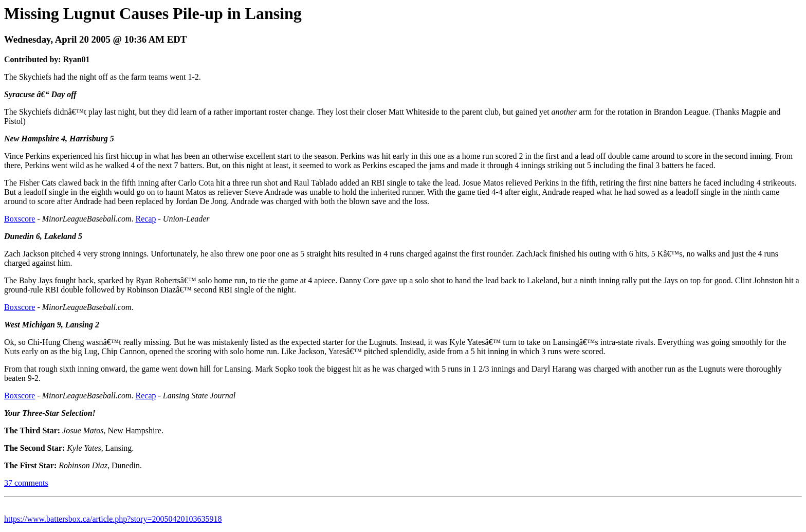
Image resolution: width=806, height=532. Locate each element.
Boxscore (20, 219)
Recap (146, 219)
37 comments (26, 483)
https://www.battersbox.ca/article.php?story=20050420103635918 (113, 519)
